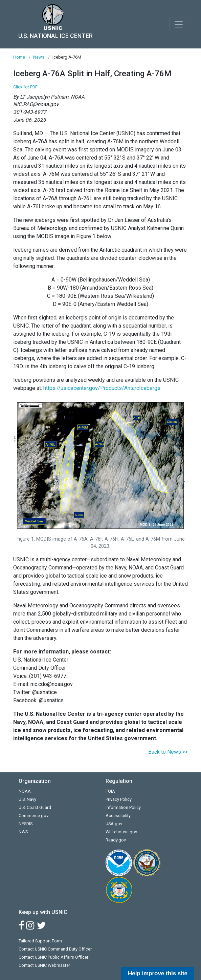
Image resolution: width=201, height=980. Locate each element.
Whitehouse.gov (121, 832)
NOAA (25, 791)
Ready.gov (116, 840)
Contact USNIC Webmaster (44, 965)
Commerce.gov (33, 816)
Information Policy (123, 807)
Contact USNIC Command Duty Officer (55, 949)
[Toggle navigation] (179, 24)
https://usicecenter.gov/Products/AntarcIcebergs (102, 388)
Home (19, 57)
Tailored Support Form (40, 941)
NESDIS (26, 824)
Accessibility (118, 816)
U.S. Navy (27, 799)
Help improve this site (158, 973)
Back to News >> (168, 752)
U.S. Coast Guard (35, 807)
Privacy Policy (119, 799)
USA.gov (114, 824)
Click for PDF (25, 87)
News (39, 57)
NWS (23, 832)
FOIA (110, 791)
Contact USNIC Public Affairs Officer (53, 957)
